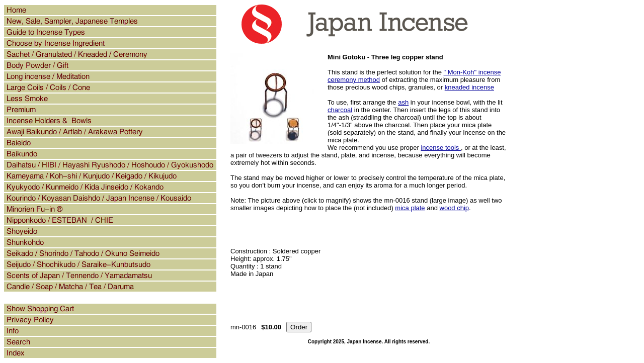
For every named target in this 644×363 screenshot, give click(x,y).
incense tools (441, 148)
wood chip (455, 208)
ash (403, 102)
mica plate (410, 208)
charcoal (340, 110)
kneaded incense (469, 87)
